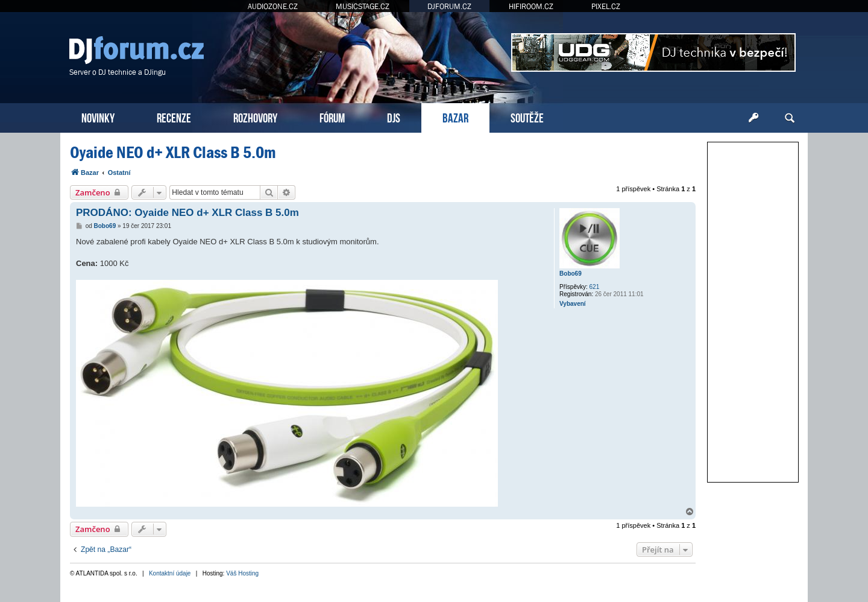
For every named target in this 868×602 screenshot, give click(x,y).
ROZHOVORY (255, 117)
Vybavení (573, 304)
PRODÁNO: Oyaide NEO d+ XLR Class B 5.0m (187, 213)
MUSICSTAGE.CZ (363, 6)
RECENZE (174, 117)
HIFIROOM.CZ (531, 6)
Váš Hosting (242, 573)
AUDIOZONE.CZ (273, 6)
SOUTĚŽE (527, 117)
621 (595, 287)
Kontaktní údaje (170, 573)
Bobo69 (571, 274)
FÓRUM (332, 117)
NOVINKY (98, 117)
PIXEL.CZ (606, 6)
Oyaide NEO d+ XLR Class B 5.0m (173, 152)
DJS (394, 117)
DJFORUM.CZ (449, 6)
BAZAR (455, 117)
